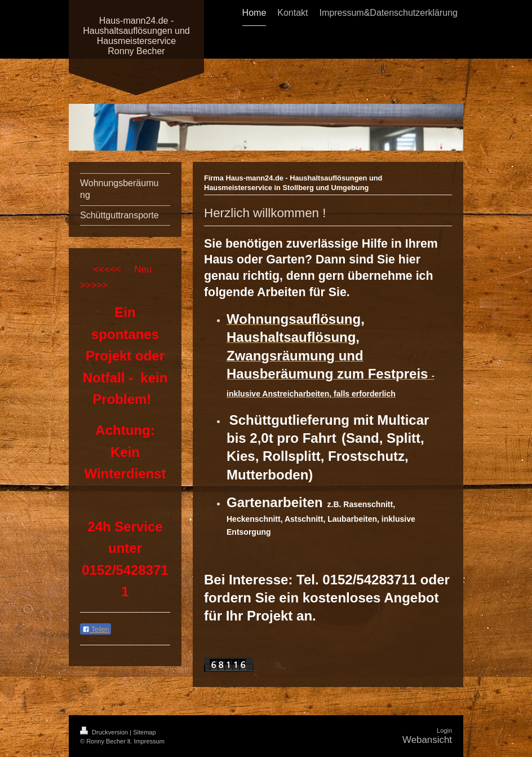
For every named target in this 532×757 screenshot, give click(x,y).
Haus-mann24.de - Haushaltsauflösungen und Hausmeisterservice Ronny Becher (136, 36)
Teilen (96, 630)
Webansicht (427, 740)
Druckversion (105, 732)
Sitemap (144, 732)
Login (444, 730)
